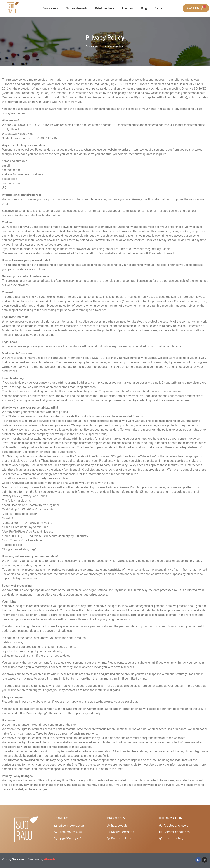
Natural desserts (77, 8)
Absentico (51, 859)
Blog (144, 8)
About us (127, 8)
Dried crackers (105, 8)
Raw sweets (50, 8)
